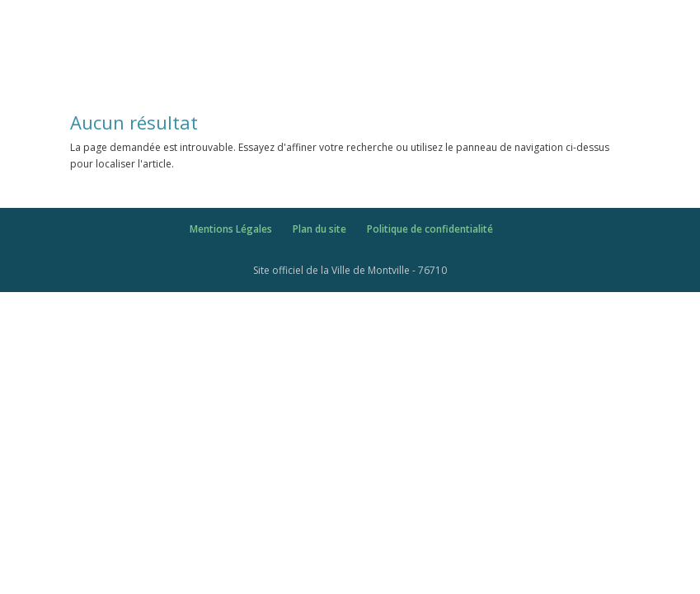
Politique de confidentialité (430, 229)
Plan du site (319, 229)
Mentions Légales (231, 229)
